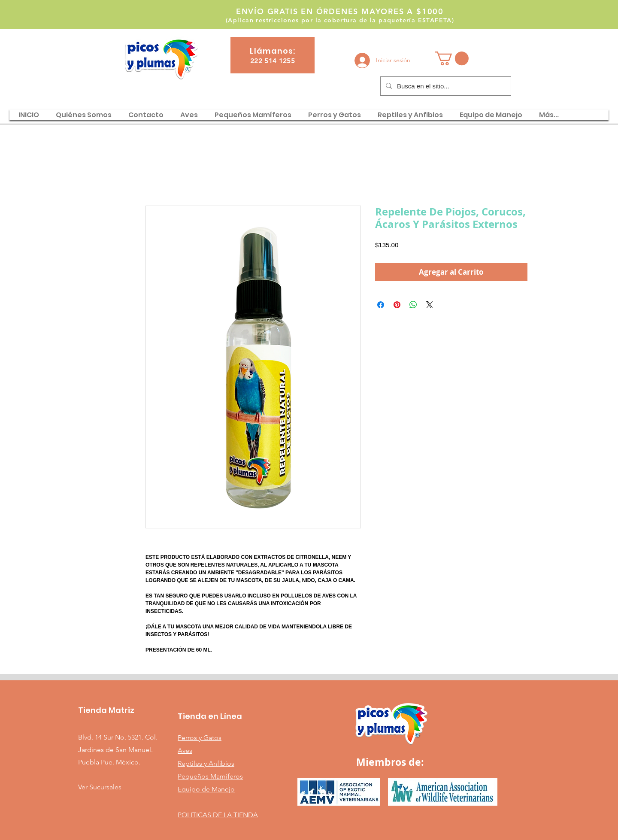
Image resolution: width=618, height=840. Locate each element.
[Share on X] (430, 305)
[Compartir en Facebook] (381, 305)
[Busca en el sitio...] (445, 86)
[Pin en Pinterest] (397, 305)
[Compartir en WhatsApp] (413, 305)
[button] (452, 58)
